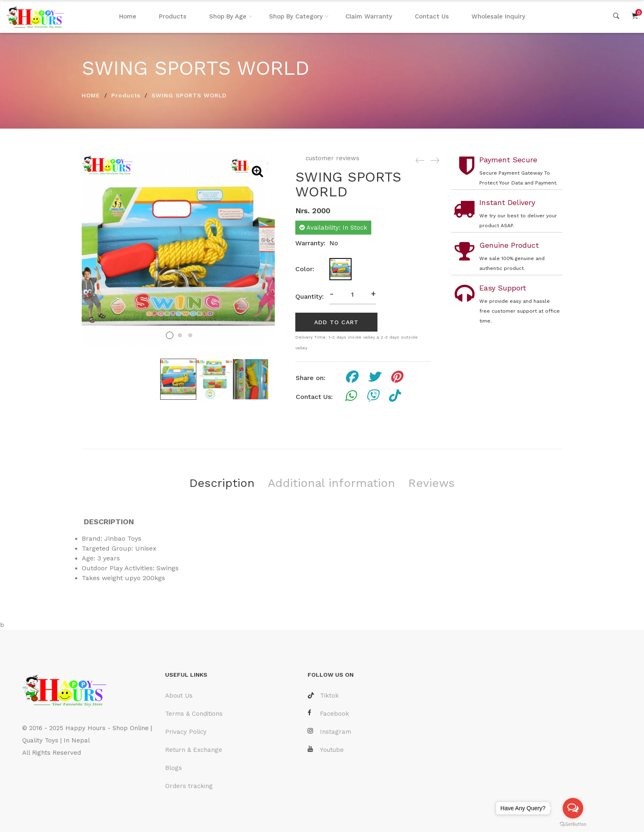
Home (128, 16)
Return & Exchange (194, 750)
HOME (91, 95)
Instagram (329, 732)
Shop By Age (228, 16)
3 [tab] (190, 335)
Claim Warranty (369, 16)
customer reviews (331, 158)
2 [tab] (180, 335)
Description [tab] (222, 483)
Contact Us (432, 16)
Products (173, 16)
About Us (179, 696)
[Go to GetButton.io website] (573, 824)
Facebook (328, 713)
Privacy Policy (186, 732)
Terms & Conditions (194, 714)
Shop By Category (296, 16)
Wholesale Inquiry (498, 16)
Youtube (326, 750)
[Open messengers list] (573, 808)
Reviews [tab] (431, 483)
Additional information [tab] (331, 483)
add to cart (336, 322)
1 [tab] (170, 335)
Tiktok (323, 696)
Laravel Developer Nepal (61, 777)
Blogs (174, 768)
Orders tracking (189, 786)
